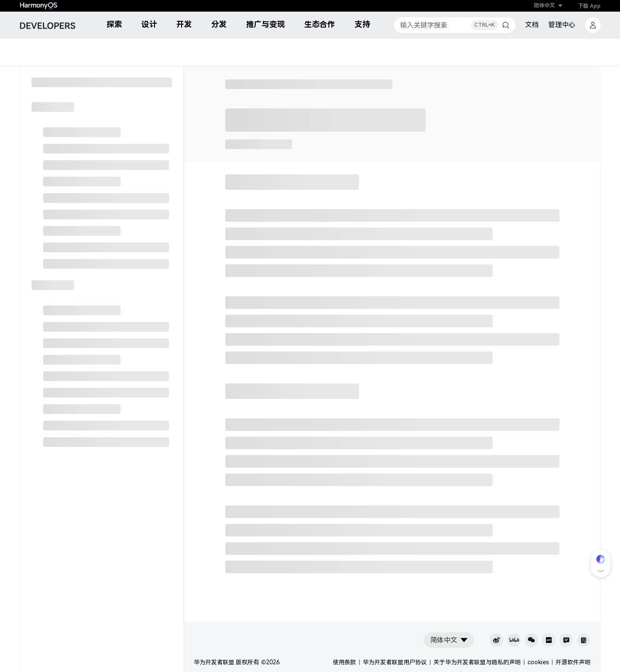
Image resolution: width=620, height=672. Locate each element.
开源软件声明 (573, 662)
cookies (538, 662)
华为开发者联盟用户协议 (395, 662)
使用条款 (344, 662)
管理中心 (562, 25)
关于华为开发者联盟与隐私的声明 (477, 662)
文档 (532, 25)
